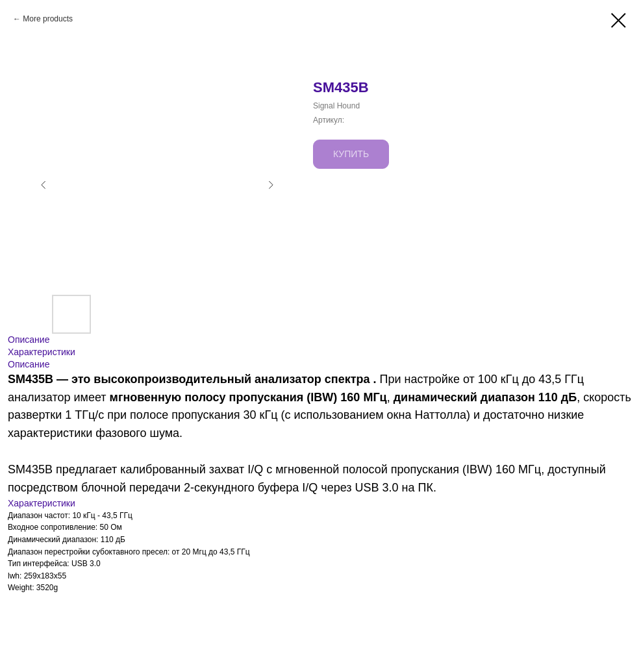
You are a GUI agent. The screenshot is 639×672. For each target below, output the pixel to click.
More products (48, 19)
